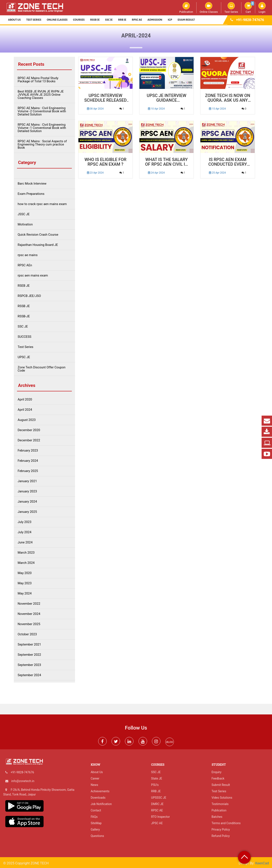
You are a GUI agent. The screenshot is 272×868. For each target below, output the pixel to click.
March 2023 (26, 553)
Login (262, 8)
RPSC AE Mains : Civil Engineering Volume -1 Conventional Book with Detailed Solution (42, 128)
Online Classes (209, 8)
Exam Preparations (31, 194)
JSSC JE (24, 214)
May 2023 (25, 583)
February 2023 (28, 451)
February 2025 (28, 471)
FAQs (94, 817)
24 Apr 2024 (156, 173)
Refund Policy (221, 836)
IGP (170, 20)
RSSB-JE (24, 316)
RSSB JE (95, 20)
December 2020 (29, 430)
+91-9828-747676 (250, 20)
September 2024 (29, 675)
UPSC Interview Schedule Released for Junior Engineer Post (105, 98)
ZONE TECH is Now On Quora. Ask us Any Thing (228, 98)
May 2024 (25, 594)
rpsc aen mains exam (33, 276)
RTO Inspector (160, 817)
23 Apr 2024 (95, 173)
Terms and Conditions (226, 823)
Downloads (98, 798)
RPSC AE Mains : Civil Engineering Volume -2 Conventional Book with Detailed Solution (42, 111)
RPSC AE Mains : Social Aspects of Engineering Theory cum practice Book (42, 145)
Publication (186, 8)
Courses (79, 20)
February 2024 (28, 461)
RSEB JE (24, 286)
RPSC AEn (25, 265)
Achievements (100, 791)
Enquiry (217, 772)
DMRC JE (157, 804)
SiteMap (96, 823)
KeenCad (262, 863)
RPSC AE (137, 20)
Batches (217, 817)
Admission (155, 20)
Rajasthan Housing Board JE (38, 245)
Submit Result (221, 785)
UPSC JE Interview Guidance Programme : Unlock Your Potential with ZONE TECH (167, 98)
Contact (96, 810)
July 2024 (25, 532)
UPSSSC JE (159, 798)
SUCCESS (25, 337)
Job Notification (101, 804)
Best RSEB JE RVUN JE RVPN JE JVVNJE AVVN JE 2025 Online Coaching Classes (41, 95)
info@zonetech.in (23, 781)
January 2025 (27, 512)
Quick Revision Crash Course (38, 235)
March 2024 (26, 563)
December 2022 (29, 440)
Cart (249, 8)
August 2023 (27, 420)
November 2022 (29, 604)
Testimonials (220, 804)
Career (95, 778)
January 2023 (27, 491)
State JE (157, 778)
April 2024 (25, 410)
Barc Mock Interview (32, 184)
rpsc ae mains (28, 255)
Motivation (25, 224)
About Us (14, 20)
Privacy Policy (221, 830)
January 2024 (27, 502)
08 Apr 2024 (95, 109)
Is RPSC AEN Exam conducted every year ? (228, 162)
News (94, 785)
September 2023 (29, 665)
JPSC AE (157, 823)
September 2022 (29, 655)
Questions (97, 836)
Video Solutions (222, 798)
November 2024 (29, 614)
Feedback (218, 778)
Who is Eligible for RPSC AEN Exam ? (106, 162)
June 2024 (25, 542)
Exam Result (186, 20)
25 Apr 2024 (217, 173)
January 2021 (27, 481)
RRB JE (122, 20)
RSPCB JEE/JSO (29, 296)
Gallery (95, 830)
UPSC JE (24, 357)
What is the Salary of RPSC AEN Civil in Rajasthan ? (167, 162)
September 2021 (29, 645)
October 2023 (27, 634)
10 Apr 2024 (156, 109)
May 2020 (25, 573)
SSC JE (109, 20)
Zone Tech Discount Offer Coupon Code (42, 369)
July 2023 (25, 522)
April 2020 (25, 400)
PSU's (155, 785)
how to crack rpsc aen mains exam (42, 204)
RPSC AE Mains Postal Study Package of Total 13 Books (38, 80)
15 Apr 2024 (217, 109)
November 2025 (29, 624)
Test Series (231, 8)
